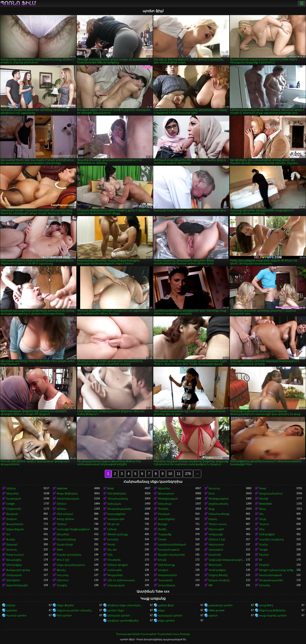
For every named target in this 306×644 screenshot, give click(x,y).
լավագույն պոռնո (221, 605)
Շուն (212, 494)
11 (179, 474)
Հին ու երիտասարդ (121, 580)
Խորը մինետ (65, 519)
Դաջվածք (165, 534)
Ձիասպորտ (166, 494)
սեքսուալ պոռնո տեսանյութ (75, 610)
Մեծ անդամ (65, 514)
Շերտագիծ (216, 529)
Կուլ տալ (63, 575)
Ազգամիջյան (15, 529)
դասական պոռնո (170, 616)
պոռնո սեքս (116, 610)
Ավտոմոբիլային (17, 585)
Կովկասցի (216, 534)
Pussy (263, 488)
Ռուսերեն (114, 560)
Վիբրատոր (216, 545)
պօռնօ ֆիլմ (166, 605)
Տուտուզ (214, 488)
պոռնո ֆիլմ (18, 3)
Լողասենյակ (166, 585)
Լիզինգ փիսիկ (218, 504)
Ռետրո (264, 555)
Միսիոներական (68, 499)
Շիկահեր (13, 494)
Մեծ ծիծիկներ (117, 494)
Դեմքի (263, 550)
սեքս (161, 610)
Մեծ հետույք (166, 565)
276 (188, 474)
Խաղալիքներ (116, 514)
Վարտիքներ (166, 519)
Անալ (262, 509)
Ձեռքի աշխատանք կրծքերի (278, 570)
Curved (162, 539)
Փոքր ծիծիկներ (67, 494)
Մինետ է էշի (217, 539)
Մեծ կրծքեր (267, 534)
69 (260, 560)
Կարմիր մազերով (271, 539)
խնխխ (11, 605)
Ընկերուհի (14, 509)
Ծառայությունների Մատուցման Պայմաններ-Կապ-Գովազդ (153, 634)
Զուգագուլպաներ (119, 509)
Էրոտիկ (113, 539)
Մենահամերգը (219, 514)
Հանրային (115, 570)
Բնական (164, 514)
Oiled (60, 550)
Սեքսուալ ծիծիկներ (272, 610)
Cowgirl (10, 504)
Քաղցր (163, 524)
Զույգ (263, 519)
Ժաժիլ (162, 529)
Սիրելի (264, 499)
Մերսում (63, 580)
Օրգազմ (12, 545)
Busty (110, 488)
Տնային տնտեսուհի (171, 555)
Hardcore (62, 488)
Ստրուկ (11, 550)
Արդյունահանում (271, 494)
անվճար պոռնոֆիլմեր (123, 621)
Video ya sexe (216, 610)
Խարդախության (271, 575)
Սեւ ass (112, 550)
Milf (210, 585)
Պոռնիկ (163, 509)
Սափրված (13, 499)
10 (170, 474)
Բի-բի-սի (113, 524)
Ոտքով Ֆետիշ (218, 575)
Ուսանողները (66, 539)
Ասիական (114, 504)
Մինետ (11, 488)
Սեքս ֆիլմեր (65, 605)
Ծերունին (215, 565)
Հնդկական (14, 575)
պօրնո (213, 616)
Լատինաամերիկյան (172, 545)
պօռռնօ (11, 610)
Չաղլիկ (62, 585)
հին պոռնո (64, 616)
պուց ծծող (266, 605)
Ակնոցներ (13, 580)
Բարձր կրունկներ (69, 555)
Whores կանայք (118, 534)
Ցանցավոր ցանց (18, 570)
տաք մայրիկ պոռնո (273, 616)
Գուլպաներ (115, 575)
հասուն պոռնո (16, 616)
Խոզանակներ (168, 575)
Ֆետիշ (61, 570)
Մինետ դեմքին (118, 565)
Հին (110, 555)
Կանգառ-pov (116, 519)
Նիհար (112, 529)
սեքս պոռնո (166, 621)
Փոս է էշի (63, 560)
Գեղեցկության (168, 499)
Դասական (165, 580)
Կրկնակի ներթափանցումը (227, 560)
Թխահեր (164, 488)
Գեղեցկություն (219, 499)
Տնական (12, 514)
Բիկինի (264, 565)
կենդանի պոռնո (119, 616)
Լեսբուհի (215, 555)
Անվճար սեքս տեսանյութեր (126, 605)
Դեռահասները (118, 499)
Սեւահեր (63, 534)
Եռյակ (213, 519)
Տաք (211, 509)
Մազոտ (11, 519)
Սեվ (262, 529)
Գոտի (111, 545)
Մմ (8, 534)
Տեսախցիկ (14, 560)
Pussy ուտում (15, 555)
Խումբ (162, 560)
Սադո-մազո (65, 545)
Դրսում (264, 524)
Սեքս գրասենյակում (71, 565)
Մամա (263, 545)
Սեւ (261, 514)
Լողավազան (116, 585)
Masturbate (265, 504)
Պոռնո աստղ (217, 524)
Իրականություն (169, 550)
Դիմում (62, 524)
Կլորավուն (216, 550)
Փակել (11, 539)
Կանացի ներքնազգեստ (73, 529)
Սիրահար (165, 504)
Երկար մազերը (219, 580)
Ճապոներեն (15, 524)
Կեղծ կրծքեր (217, 570)
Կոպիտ (163, 570)
